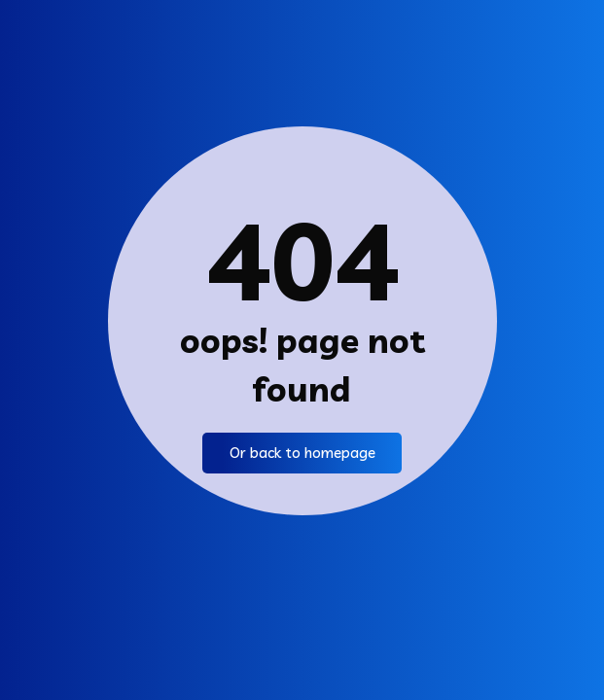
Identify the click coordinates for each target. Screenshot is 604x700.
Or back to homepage (302, 453)
